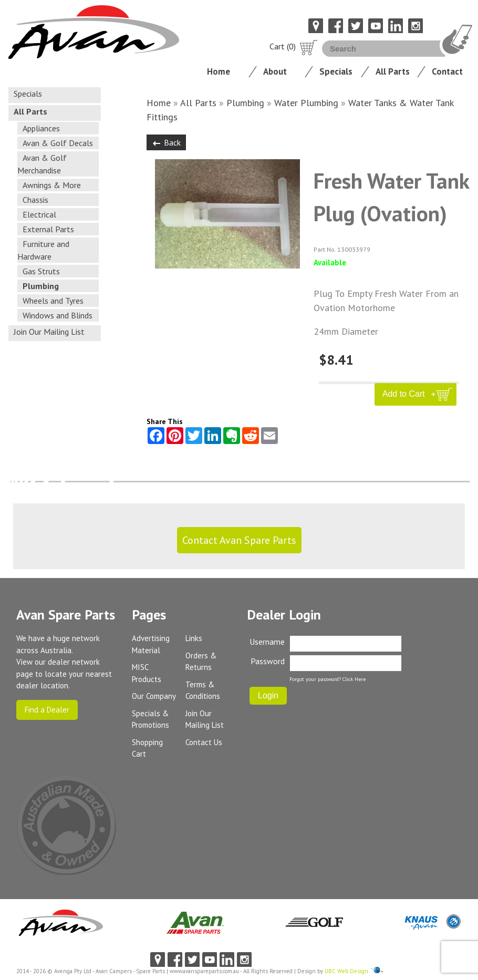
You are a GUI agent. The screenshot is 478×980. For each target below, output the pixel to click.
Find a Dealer (47, 710)
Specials (336, 71)
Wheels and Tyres (53, 301)
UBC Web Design (346, 971)
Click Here (354, 679)
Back (166, 142)
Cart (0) (294, 46)
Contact (447, 71)
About (275, 71)
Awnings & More (52, 185)
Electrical (39, 214)
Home (219, 71)
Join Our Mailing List (49, 332)
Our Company (154, 696)
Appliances (41, 128)
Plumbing (41, 286)
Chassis (35, 200)
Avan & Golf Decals (58, 143)
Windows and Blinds (58, 315)
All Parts (393, 71)
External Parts (48, 229)
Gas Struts (41, 271)
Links (194, 638)
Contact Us (204, 742)
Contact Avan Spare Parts (239, 540)
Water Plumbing (306, 103)
